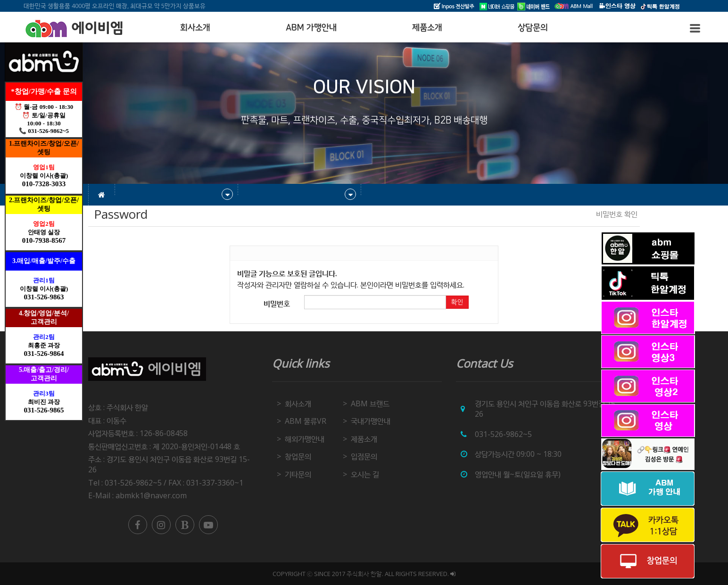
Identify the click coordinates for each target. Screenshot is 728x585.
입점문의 (364, 456)
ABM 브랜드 (370, 404)
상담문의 (533, 28)
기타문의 (298, 474)
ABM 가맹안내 (311, 28)
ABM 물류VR (306, 421)
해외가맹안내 (305, 439)
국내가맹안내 (371, 421)
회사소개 (195, 28)
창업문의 (298, 456)
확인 (457, 302)
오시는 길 (365, 474)
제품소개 (427, 28)
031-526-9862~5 (503, 434)
